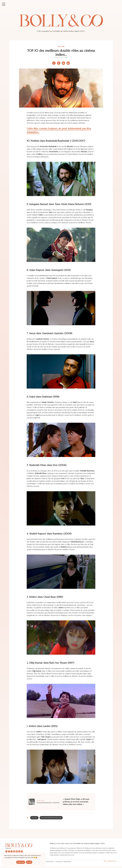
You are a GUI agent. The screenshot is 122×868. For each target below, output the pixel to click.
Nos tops (61, 47)
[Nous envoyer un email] (19, 851)
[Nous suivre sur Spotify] (14, 851)
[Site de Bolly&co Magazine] (61, 22)
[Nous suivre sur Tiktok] (22, 851)
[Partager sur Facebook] (54, 63)
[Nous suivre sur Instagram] (9, 851)
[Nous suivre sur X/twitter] (12, 851)
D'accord (29, 862)
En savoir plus (21, 862)
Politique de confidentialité (63, 862)
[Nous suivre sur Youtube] (17, 851)
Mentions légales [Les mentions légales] (49, 862)
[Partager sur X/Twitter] (59, 63)
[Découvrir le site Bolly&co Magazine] (28, 845)
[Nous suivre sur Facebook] (6, 851)
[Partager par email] (63, 63)
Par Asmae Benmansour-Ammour (51, 818)
